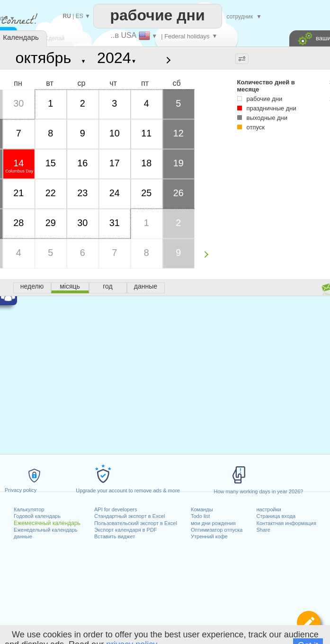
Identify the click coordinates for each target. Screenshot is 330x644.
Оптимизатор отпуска (217, 530)
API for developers (116, 509)
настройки (269, 509)
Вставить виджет (115, 536)
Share (263, 530)
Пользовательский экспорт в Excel (136, 523)
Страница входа (276, 516)
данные (23, 536)
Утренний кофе (209, 536)
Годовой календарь (37, 516)
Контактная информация (286, 523)
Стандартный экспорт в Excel (130, 516)
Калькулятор (29, 509)
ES (80, 16)
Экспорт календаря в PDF (126, 530)
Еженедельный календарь (45, 530)
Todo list (200, 516)
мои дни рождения (213, 523)
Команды (202, 509)
